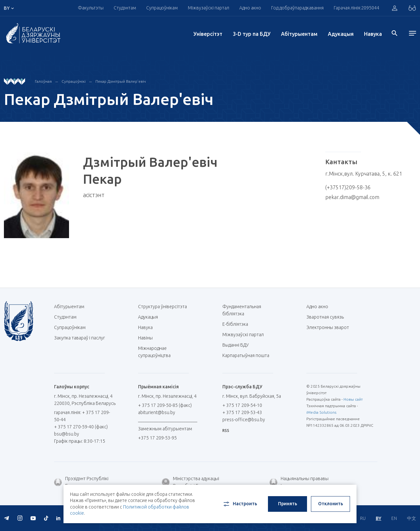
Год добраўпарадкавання (297, 8)
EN (394, 518)
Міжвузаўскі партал (209, 8)
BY (378, 518)
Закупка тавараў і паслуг (79, 338)
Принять (288, 504)
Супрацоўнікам (162, 8)
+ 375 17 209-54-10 (242, 405)
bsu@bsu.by (67, 434)
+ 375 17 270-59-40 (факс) (81, 427)
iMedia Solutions (321, 412)
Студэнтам (125, 8)
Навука (373, 34)
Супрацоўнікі (74, 81)
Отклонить (331, 504)
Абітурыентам (299, 34)
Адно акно (250, 8)
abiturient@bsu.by (157, 412)
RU (363, 518)
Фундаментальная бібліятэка (242, 310)
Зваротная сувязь (325, 317)
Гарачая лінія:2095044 (357, 8)
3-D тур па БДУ (252, 34)
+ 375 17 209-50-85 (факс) (165, 405)
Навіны (145, 338)
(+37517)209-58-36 (348, 187)
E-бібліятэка (238, 324)
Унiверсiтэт (208, 34)
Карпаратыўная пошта (248, 355)
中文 (412, 518)
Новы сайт (353, 399)
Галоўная (43, 81)
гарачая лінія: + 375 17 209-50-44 (82, 416)
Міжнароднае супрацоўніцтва (158, 352)
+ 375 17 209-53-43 (242, 412)
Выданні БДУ (236, 345)
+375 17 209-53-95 (157, 438)
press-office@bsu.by (244, 420)
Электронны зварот (328, 327)
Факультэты (91, 8)
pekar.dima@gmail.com (352, 197)
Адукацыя (341, 34)
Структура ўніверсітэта (162, 307)
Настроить (240, 504)
